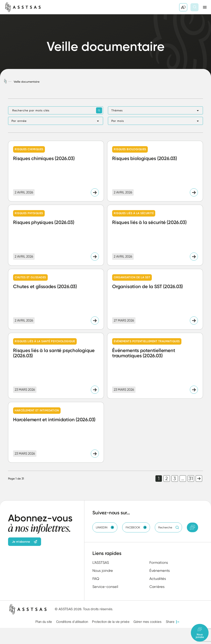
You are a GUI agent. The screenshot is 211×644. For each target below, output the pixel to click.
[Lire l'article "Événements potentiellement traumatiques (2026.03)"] (155, 366)
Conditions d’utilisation (72, 622)
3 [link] (175, 479)
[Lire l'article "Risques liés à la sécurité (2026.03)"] (155, 235)
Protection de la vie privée (111, 622)
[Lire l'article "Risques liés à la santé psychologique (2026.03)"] (56, 366)
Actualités (158, 579)
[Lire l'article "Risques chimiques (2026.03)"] (56, 171)
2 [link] (167, 479)
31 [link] (191, 479)
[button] (155, 110)
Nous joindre (103, 571)
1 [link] (159, 479)
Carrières (157, 587)
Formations (159, 562)
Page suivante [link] (199, 479)
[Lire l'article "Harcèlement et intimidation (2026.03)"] (56, 432)
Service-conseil (105, 587)
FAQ (96, 579)
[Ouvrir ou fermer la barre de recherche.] (194, 7)
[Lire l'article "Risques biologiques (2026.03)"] (155, 171)
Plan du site (44, 622)
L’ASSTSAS (101, 562)
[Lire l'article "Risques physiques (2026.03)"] (56, 235)
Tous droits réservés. (98, 609)
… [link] (183, 479)
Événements (160, 571)
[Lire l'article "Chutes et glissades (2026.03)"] (56, 299)
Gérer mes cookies (147, 622)
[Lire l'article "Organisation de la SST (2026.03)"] (155, 299)
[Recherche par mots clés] (56, 110)
